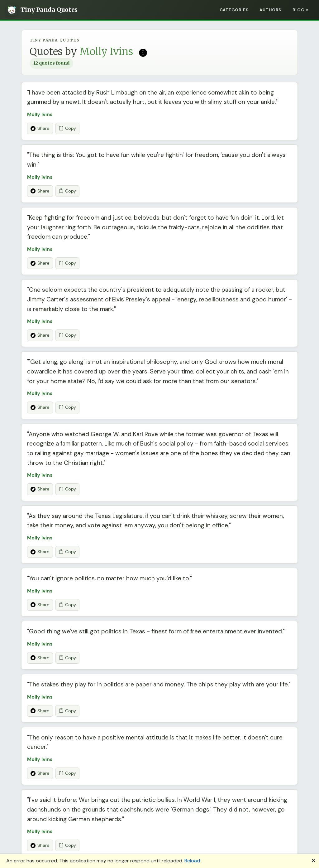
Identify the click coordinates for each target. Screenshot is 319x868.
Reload (192, 861)
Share (40, 128)
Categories (234, 10)
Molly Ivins (40, 114)
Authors (270, 10)
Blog (299, 10)
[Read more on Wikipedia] (143, 52)
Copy (67, 128)
